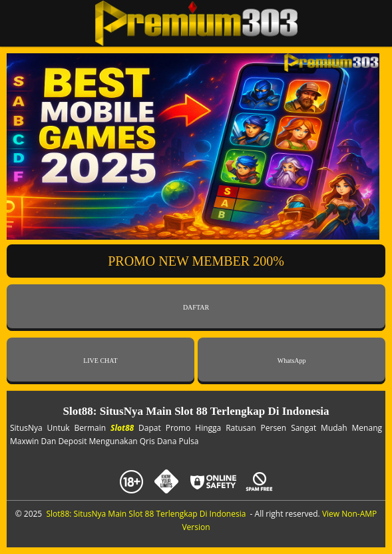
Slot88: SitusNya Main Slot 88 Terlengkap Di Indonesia (146, 514)
